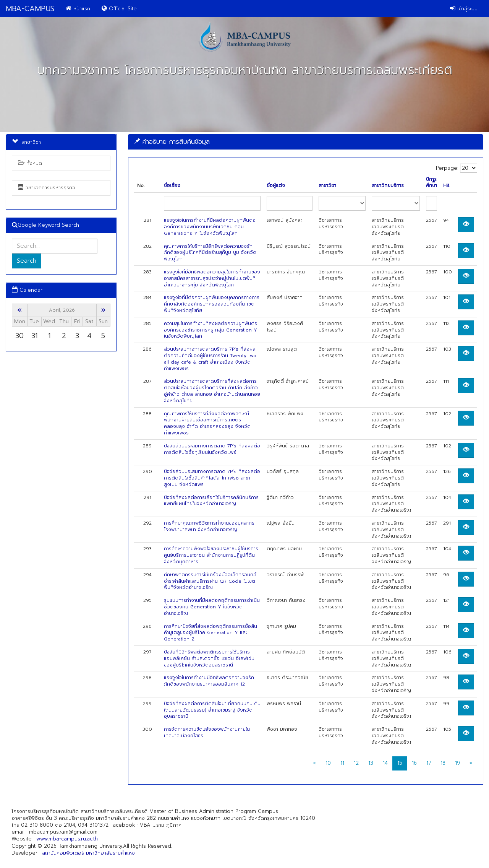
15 (400, 763)
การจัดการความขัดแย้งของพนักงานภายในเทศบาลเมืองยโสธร (207, 732)
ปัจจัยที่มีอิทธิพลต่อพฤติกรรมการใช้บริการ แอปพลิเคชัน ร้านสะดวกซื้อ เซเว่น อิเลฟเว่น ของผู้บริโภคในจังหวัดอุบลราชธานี (209, 658)
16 (414, 763)
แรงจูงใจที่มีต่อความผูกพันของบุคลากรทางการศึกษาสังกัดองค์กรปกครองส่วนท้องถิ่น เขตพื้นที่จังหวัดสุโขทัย (212, 304)
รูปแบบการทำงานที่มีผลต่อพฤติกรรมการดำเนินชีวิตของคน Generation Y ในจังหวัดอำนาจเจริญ (212, 607)
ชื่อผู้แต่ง (276, 186)
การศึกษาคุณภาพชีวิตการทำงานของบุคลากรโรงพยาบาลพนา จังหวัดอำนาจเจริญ (209, 526)
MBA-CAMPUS (30, 9)
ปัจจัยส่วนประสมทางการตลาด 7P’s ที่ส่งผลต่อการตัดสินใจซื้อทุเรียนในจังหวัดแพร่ (212, 449)
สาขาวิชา (327, 186)
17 (429, 763)
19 (457, 763)
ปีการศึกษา (432, 183)
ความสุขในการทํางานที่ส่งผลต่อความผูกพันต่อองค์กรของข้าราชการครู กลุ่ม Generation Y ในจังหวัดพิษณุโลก (211, 330)
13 (371, 763)
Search (27, 261)
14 (385, 763)
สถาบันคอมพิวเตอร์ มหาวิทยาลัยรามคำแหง (88, 853)
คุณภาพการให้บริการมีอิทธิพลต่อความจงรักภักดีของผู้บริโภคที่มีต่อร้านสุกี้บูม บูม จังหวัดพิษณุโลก (210, 253)
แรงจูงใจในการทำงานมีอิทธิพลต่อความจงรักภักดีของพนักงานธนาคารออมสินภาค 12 (209, 681)
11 (342, 763)
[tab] (306, 142)
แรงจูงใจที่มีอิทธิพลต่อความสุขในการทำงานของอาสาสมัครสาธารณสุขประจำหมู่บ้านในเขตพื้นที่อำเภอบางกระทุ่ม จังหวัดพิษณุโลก (212, 278)
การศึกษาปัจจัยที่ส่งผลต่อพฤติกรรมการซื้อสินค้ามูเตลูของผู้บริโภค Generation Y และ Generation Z (210, 633)
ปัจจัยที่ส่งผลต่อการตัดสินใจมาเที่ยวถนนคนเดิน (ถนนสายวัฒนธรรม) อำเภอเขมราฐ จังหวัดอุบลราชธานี (212, 710)
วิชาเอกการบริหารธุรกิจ (47, 188)
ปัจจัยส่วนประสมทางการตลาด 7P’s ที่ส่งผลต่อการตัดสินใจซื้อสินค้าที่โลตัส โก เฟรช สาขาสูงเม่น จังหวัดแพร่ (212, 478)
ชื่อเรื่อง (172, 186)
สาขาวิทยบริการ (388, 186)
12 (356, 763)
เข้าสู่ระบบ (464, 9)
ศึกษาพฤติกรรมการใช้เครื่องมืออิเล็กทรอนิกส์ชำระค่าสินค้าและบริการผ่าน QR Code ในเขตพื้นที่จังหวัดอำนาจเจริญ (210, 581)
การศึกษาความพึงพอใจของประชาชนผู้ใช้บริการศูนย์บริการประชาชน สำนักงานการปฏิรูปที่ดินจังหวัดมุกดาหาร (211, 555)
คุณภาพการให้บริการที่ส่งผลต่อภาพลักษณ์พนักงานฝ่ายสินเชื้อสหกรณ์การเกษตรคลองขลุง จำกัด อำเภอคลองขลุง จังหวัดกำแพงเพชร (207, 423)
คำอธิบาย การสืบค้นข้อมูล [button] (172, 141)
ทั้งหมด (30, 163)
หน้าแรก (78, 9)
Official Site (119, 9)
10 (328, 763)
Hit (446, 186)
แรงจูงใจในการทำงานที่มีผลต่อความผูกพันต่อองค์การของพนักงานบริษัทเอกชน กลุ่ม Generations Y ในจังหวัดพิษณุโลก (210, 227)
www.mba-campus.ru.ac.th (67, 839)
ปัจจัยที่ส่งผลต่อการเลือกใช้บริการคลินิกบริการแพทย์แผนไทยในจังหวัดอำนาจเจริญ (211, 501)
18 (443, 763)
